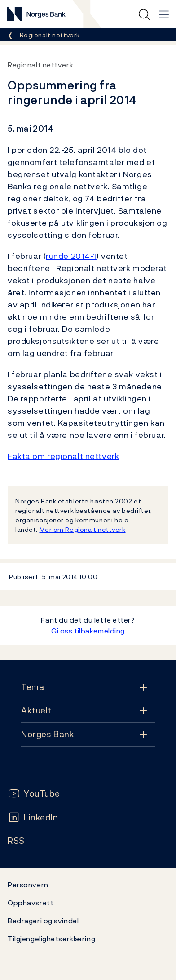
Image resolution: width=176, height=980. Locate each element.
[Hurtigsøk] (144, 14)
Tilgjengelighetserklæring (51, 939)
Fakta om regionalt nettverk (63, 456)
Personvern (28, 885)
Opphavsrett (31, 903)
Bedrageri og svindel (43, 921)
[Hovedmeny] (164, 14)
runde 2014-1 (71, 256)
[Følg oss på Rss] (16, 841)
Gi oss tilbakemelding (88, 631)
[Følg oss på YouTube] (34, 794)
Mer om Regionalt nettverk (83, 529)
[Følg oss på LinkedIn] (33, 817)
